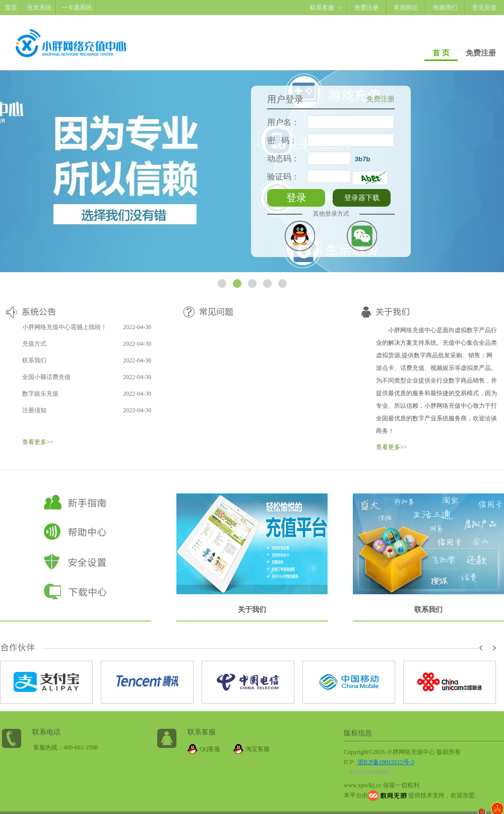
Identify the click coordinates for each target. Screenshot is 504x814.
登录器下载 (362, 198)
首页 (11, 8)
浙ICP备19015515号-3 (386, 762)
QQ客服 (210, 749)
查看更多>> (38, 442)
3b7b (362, 159)
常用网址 (406, 8)
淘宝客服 (258, 749)
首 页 (441, 53)
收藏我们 (445, 8)
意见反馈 (484, 8)
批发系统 (39, 8)
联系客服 (322, 8)
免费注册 (366, 8)
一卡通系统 (77, 8)
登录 (296, 198)
